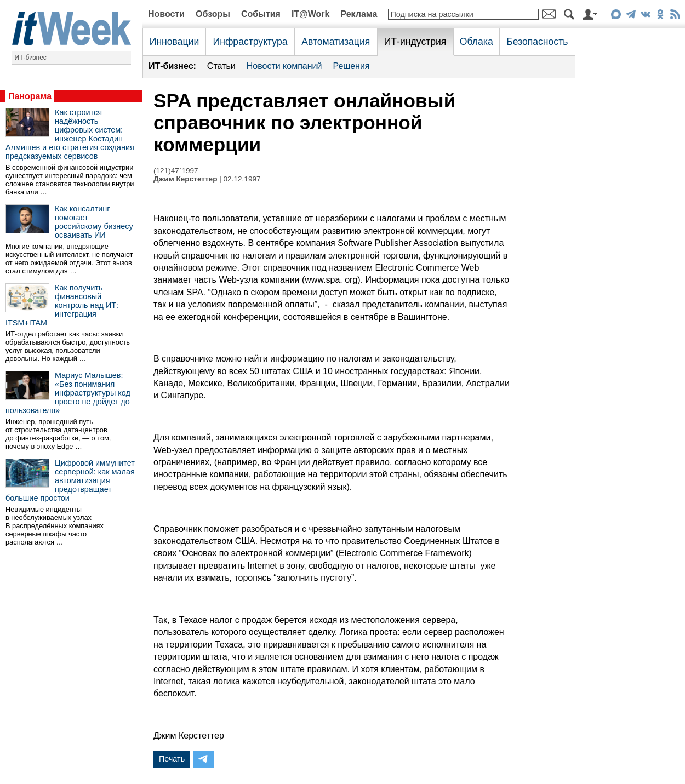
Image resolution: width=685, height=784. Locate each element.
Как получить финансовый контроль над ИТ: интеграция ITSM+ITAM (62, 305)
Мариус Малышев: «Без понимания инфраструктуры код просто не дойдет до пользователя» (68, 393)
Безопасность (537, 42)
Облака (476, 42)
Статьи (221, 66)
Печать (172, 759)
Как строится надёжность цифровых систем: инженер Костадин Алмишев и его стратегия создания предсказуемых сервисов (70, 134)
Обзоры (213, 14)
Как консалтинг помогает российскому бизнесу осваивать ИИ (94, 222)
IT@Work (311, 14)
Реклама (359, 14)
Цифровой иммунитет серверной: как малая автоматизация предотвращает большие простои (70, 480)
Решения (351, 66)
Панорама (30, 96)
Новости (166, 14)
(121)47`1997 (176, 171)
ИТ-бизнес (31, 58)
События (261, 14)
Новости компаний (284, 66)
